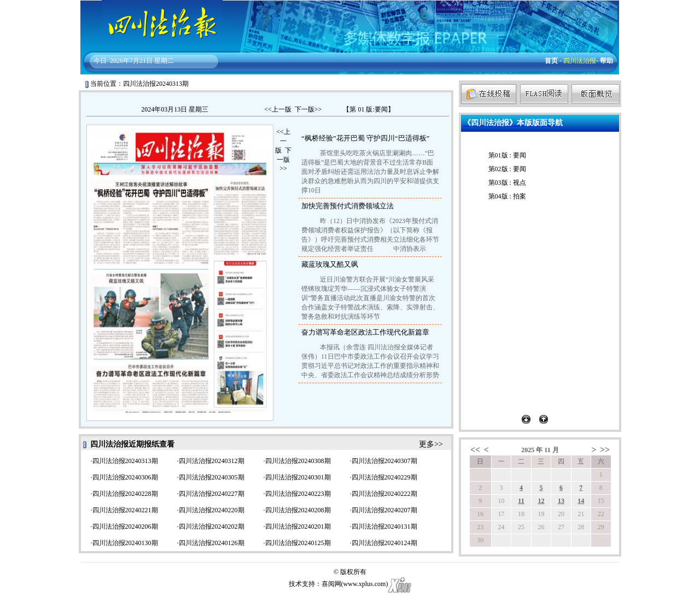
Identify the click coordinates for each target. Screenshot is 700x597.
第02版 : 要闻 (507, 169)
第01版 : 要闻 (507, 155)
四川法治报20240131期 (384, 526)
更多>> (431, 444)
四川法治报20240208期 (298, 510)
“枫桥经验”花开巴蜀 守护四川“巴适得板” (365, 138)
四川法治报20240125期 (298, 543)
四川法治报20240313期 (125, 461)
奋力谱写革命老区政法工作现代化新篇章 (365, 332)
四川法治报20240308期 (298, 461)
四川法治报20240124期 (384, 543)
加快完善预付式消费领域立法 (348, 206)
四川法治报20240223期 (298, 494)
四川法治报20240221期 (125, 510)
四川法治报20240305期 (212, 477)
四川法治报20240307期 (384, 461)
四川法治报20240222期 (384, 494)
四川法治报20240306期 (125, 477)
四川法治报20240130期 (125, 543)
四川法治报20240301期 (298, 477)
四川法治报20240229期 (384, 477)
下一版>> (308, 109)
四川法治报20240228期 (125, 494)
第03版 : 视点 (507, 183)
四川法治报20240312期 (212, 461)
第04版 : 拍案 (507, 196)
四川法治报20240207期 (384, 510)
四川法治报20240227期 (212, 494)
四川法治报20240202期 (212, 526)
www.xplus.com (365, 584)
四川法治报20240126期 (212, 543)
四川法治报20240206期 (125, 526)
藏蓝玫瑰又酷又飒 (330, 264)
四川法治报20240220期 (212, 510)
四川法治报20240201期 (298, 526)
